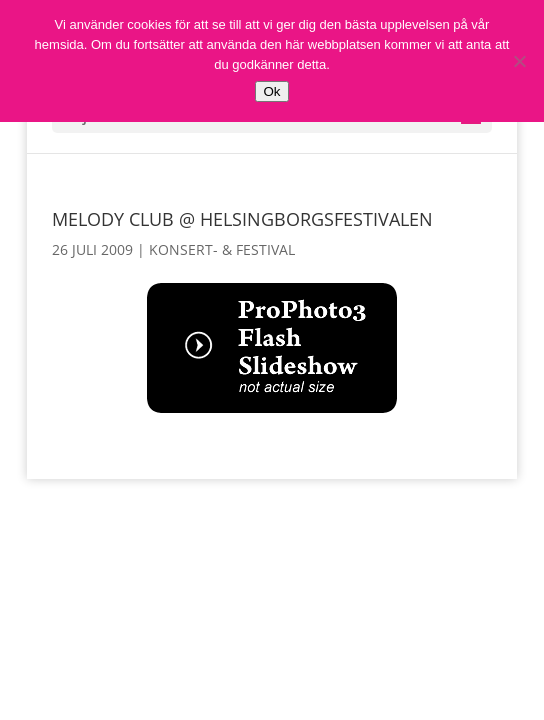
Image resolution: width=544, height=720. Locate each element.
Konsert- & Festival (222, 249)
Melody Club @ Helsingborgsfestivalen (242, 219)
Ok (271, 91)
